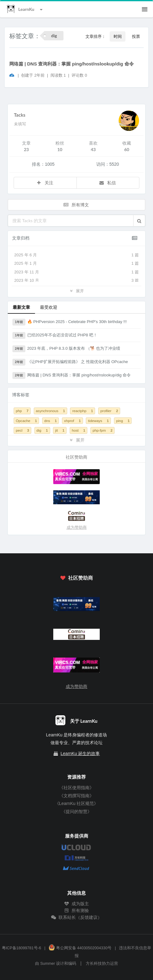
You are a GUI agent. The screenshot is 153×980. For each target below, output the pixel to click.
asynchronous (50, 411)
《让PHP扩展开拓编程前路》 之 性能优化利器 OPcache (70, 362)
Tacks (20, 115)
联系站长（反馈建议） (76, 917)
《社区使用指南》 (76, 788)
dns (50, 421)
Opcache (26, 421)
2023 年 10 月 (76, 281)
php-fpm (103, 430)
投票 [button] (136, 36)
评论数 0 (79, 75)
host (79, 430)
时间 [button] (118, 36)
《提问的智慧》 (76, 811)
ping (123, 421)
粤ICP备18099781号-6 (22, 948)
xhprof (72, 421)
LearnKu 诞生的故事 (80, 753)
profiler (109, 411)
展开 (76, 291)
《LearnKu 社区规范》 (77, 803)
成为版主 (76, 904)
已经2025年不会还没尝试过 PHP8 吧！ (55, 335)
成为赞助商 (77, 527)
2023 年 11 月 (76, 272)
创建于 (33, 75)
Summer (48, 964)
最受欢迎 (49, 307)
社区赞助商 (76, 578)
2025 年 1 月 (76, 263)
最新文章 (21, 307)
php (22, 411)
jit (60, 430)
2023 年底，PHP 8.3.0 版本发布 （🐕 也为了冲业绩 (66, 349)
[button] (139, 221)
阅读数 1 (59, 75)
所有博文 (76, 205)
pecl (22, 430)
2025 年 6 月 (76, 255)
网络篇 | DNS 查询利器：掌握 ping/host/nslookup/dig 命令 (72, 64)
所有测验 (76, 910)
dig (42, 430)
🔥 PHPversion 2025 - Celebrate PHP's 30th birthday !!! (70, 322)
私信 (107, 183)
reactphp (83, 411)
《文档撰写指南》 (76, 796)
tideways (98, 421)
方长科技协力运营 (102, 964)
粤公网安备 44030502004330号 (80, 948)
